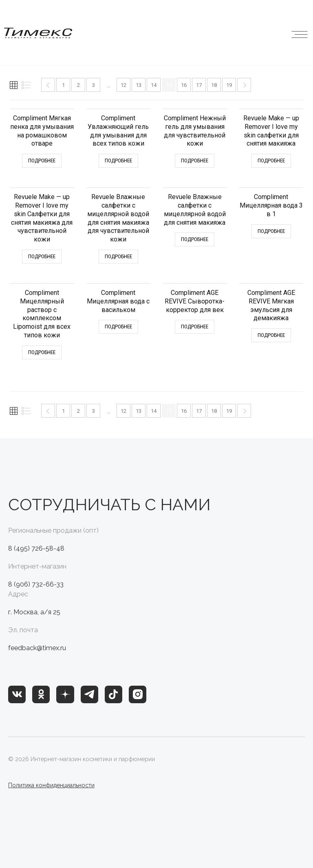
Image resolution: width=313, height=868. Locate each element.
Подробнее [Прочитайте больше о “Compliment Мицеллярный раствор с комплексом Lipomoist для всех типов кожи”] (42, 352)
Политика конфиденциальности (51, 785)
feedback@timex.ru (37, 648)
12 (123, 85)
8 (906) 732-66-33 (36, 584)
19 (229, 85)
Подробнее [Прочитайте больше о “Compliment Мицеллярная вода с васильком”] (118, 327)
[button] (300, 33)
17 (199, 85)
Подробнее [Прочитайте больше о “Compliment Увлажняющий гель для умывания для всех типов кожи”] (118, 161)
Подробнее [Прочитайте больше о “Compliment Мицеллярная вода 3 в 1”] (271, 231)
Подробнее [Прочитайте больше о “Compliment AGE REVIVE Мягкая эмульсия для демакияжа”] (271, 335)
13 (139, 85)
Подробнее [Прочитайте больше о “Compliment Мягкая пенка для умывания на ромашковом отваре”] (42, 161)
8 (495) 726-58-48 (36, 548)
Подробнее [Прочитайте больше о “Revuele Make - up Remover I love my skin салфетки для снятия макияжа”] (271, 161)
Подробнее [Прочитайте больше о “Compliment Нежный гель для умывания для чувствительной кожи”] (195, 161)
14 (154, 85)
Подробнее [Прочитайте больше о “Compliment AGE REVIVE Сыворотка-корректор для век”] (195, 327)
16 (184, 85)
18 (214, 85)
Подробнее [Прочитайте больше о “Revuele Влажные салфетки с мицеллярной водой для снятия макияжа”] (195, 239)
